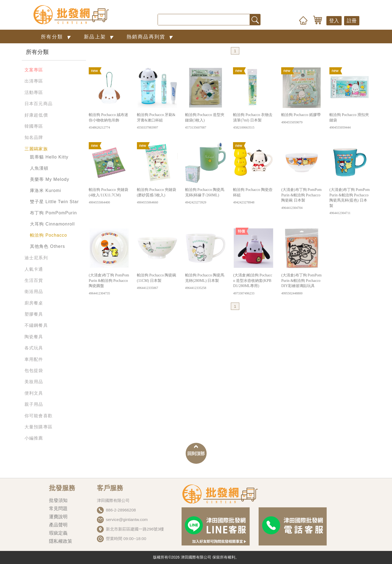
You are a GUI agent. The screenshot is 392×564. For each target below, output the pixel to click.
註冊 (352, 21)
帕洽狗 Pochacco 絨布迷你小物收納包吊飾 (109, 121)
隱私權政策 (61, 541)
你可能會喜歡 (39, 416)
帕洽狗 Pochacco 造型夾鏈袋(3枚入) (206, 121)
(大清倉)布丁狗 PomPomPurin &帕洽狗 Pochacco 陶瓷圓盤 (109, 284)
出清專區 (34, 81)
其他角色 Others (48, 246)
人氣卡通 (34, 269)
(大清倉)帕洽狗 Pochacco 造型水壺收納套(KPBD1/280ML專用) (253, 284)
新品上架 (100, 37)
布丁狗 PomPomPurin (53, 213)
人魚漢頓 (39, 168)
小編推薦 (34, 438)
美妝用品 (34, 382)
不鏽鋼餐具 (36, 325)
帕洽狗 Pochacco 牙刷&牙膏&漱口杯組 (157, 121)
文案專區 (34, 70)
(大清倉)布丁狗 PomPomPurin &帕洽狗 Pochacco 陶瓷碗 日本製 (302, 199)
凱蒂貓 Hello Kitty (49, 157)
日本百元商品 (39, 104)
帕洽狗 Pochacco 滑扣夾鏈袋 (350, 121)
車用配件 (34, 359)
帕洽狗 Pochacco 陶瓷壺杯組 (253, 196)
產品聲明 (58, 525)
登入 (334, 21)
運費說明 (58, 517)
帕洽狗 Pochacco (48, 235)
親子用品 (34, 404)
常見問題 (58, 509)
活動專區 (34, 92)
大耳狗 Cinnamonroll (52, 224)
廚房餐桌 (34, 303)
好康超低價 (36, 115)
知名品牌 (34, 137)
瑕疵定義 (58, 533)
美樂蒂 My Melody (50, 179)
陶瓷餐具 (34, 337)
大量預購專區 (39, 427)
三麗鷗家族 (36, 149)
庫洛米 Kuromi (45, 190)
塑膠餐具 (34, 314)
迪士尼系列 (36, 258)
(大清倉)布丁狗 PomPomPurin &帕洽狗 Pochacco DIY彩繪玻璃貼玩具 (302, 284)
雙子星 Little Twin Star (54, 202)
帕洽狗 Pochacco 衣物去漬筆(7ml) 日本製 (253, 121)
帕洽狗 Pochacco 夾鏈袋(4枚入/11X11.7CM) (109, 196)
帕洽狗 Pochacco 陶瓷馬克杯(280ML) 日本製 (206, 282)
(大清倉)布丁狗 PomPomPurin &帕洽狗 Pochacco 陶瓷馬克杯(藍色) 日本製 (350, 202)
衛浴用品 (34, 292)
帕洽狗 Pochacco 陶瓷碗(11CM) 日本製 (157, 282)
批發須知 (58, 500)
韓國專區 (34, 126)
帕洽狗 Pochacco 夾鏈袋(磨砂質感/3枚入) (157, 196)
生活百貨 (34, 280)
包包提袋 (34, 371)
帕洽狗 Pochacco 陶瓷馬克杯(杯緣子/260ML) (206, 196)
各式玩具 (34, 348)
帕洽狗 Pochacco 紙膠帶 (302, 119)
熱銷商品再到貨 (151, 37)
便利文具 (34, 393)
